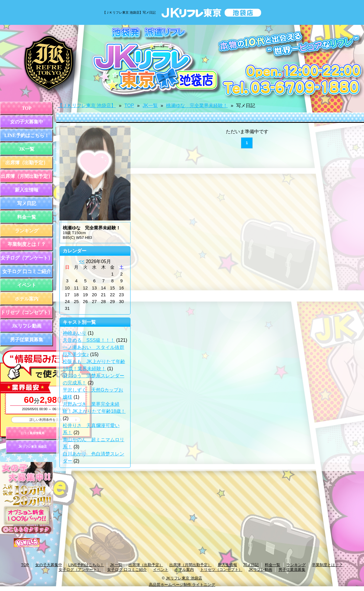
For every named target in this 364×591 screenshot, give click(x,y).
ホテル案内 (27, 299)
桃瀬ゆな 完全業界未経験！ (197, 106)
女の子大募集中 (27, 122)
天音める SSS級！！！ (89, 340)
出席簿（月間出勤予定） (27, 176)
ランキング (27, 231)
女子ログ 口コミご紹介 (27, 272)
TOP (27, 108)
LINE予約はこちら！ (26, 135)
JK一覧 (27, 149)
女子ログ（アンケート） (27, 258)
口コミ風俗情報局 (33, 433)
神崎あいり (75, 333)
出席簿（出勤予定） (27, 163)
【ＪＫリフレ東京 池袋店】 (87, 106)
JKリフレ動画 (27, 326)
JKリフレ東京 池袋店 (33, 447)
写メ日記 (27, 203)
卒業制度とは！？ (27, 244)
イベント (27, 285)
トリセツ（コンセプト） (27, 312)
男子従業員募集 (27, 340)
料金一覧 (27, 217)
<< (82, 261)
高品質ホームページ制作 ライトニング (182, 585)
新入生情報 (27, 190)
